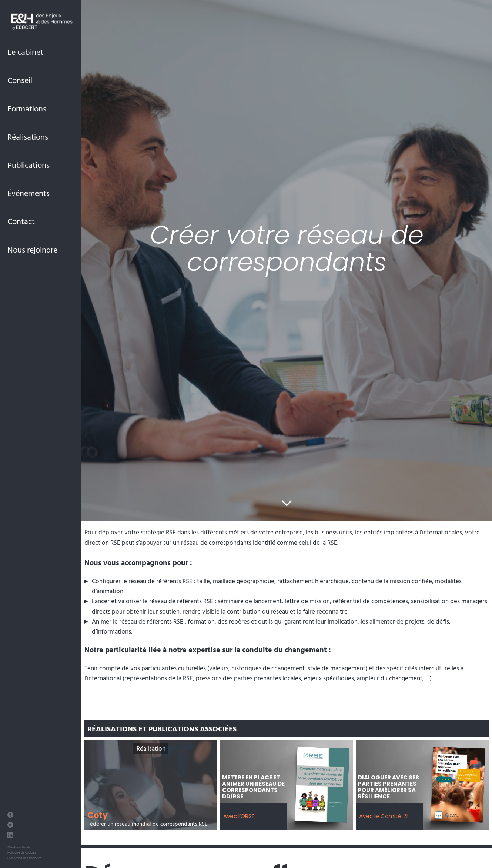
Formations (27, 108)
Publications (29, 165)
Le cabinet (25, 52)
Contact (21, 221)
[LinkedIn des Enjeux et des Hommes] (10, 836)
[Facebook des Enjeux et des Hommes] (10, 816)
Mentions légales (20, 847)
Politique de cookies (22, 852)
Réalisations (28, 136)
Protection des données (24, 858)
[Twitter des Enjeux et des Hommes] (10, 826)
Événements (29, 193)
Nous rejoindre (32, 249)
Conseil (20, 80)
